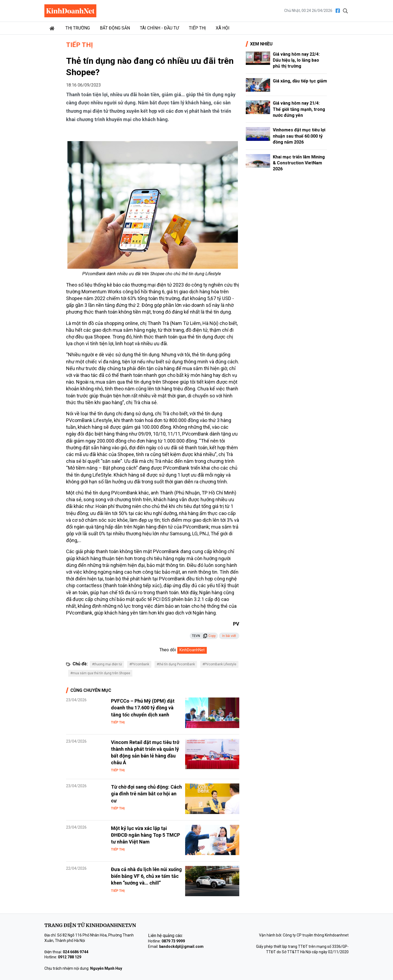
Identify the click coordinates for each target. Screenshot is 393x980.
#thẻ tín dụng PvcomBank (176, 664)
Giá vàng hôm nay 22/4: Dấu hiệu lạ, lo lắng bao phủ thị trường (296, 60)
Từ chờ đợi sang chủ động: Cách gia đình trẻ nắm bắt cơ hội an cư (146, 794)
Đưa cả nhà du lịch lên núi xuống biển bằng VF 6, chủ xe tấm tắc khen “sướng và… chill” (146, 876)
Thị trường (78, 28)
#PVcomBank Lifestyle (219, 664)
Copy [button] (209, 636)
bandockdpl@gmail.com (181, 946)
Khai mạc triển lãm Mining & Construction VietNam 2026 (299, 163)
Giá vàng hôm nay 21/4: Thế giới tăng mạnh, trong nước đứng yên (299, 109)
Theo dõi (168, 650)
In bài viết (229, 636)
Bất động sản (115, 28)
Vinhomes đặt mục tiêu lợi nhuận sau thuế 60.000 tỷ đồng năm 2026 (299, 136)
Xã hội (223, 28)
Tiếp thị (197, 28)
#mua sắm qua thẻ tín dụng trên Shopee (100, 673)
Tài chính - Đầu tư (159, 28)
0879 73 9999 (173, 941)
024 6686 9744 (76, 952)
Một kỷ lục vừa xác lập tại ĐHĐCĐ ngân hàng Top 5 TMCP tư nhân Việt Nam (145, 835)
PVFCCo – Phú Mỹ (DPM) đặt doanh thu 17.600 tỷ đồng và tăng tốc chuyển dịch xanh (143, 708)
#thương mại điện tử (107, 664)
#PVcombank (139, 664)
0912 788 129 (70, 957)
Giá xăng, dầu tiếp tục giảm (300, 81)
